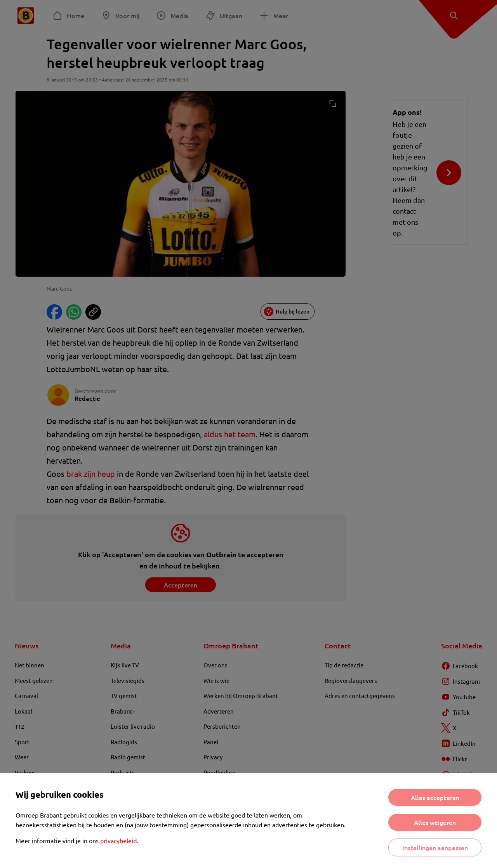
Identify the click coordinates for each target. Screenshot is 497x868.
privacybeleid (118, 840)
